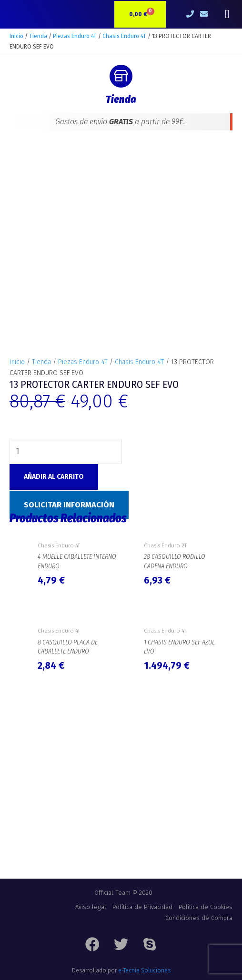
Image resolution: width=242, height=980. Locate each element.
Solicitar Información (69, 505)
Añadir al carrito (54, 477)
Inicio (16, 36)
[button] (227, 15)
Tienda (38, 36)
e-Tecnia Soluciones (144, 970)
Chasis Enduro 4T (124, 36)
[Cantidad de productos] (66, 451)
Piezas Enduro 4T (75, 36)
